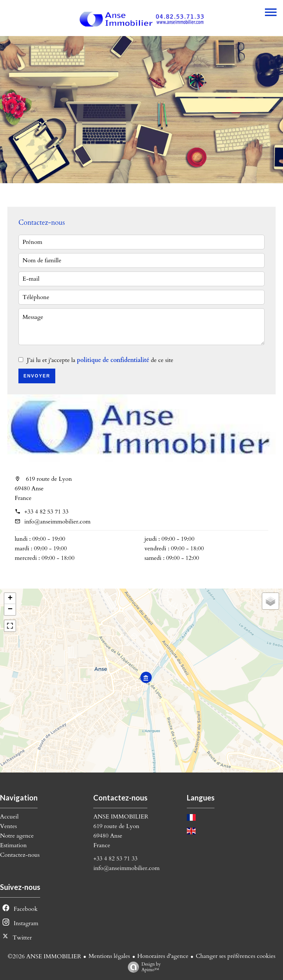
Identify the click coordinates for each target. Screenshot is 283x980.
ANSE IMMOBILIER (121, 817)
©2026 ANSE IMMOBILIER (45, 956)
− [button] (10, 610)
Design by (142, 967)
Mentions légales (109, 956)
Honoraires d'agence (163, 956)
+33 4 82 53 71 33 (46, 512)
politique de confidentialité (113, 360)
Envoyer (37, 376)
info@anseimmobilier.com (57, 522)
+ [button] (10, 599)
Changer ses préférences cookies (235, 956)
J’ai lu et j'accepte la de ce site (100, 360)
